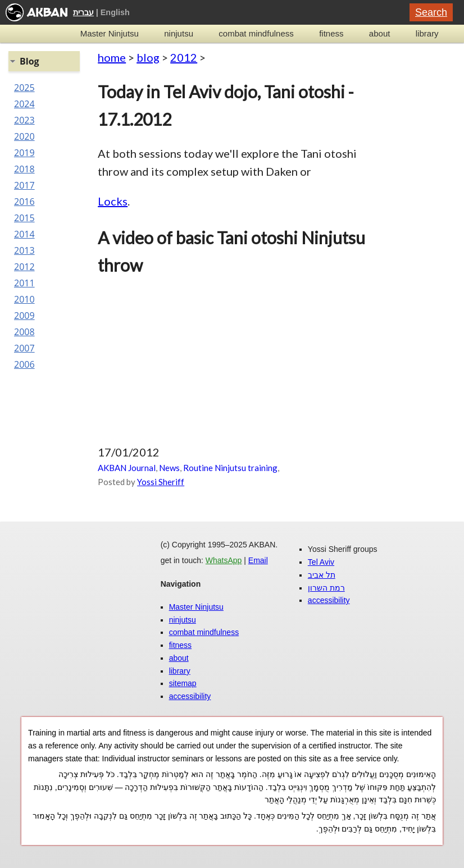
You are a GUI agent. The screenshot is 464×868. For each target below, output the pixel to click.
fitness (331, 33)
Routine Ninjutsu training (230, 468)
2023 (24, 120)
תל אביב (322, 575)
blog (148, 57)
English (115, 12)
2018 (24, 169)
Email (258, 560)
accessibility (190, 696)
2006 (24, 364)
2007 (24, 348)
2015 (24, 218)
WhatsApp (224, 560)
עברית (83, 12)
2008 (24, 332)
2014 (24, 234)
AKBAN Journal (127, 468)
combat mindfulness (256, 33)
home (112, 57)
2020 (24, 136)
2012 (184, 57)
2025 (24, 88)
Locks (113, 201)
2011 (24, 283)
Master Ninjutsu (110, 33)
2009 (24, 316)
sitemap (183, 683)
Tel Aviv (321, 562)
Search (431, 12)
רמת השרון (326, 588)
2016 (24, 202)
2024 (24, 104)
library (427, 33)
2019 (24, 153)
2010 (24, 299)
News (169, 468)
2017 (24, 185)
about (380, 33)
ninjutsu (179, 33)
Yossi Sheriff (161, 482)
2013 (24, 250)
